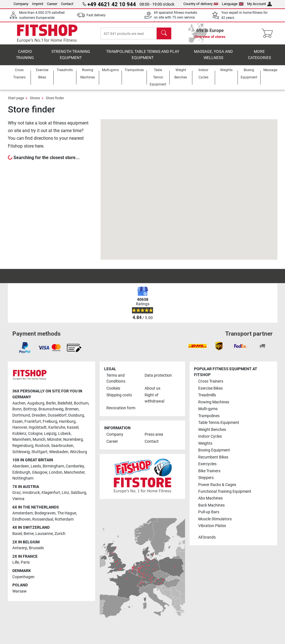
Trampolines (209, 416)
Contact (67, 4)
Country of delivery (201, 4)
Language (233, 4)
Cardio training (25, 55)
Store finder (55, 98)
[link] (25, 348)
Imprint (38, 4)
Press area (154, 435)
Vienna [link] (18, 499)
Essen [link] (18, 422)
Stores (35, 98)
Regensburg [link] (23, 446)
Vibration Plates (212, 526)
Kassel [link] (73, 428)
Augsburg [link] (36, 403)
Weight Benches (212, 430)
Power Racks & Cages (217, 485)
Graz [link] (17, 493)
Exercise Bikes (210, 388)
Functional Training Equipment (225, 492)
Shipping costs (119, 395)
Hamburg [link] (67, 422)
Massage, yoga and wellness (213, 55)
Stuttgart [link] (39, 452)
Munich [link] (39, 440)
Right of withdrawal (154, 398)
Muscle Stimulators (215, 519)
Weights (205, 443)
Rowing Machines (214, 402)
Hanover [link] (20, 428)
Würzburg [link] (78, 452)
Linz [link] (65, 493)
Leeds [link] (36, 466)
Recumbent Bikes (213, 457)
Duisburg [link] (76, 415)
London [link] (56, 472)
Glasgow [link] (40, 472)
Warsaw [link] (20, 591)
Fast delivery (96, 15)
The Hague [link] (67, 513)
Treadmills (207, 395)
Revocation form (121, 408)
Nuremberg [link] (73, 440)
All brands (207, 537)
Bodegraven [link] (45, 513)
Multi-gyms (208, 409)
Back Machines (211, 505)
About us (152, 388)
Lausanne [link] (44, 534)
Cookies (113, 388)
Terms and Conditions (116, 379)
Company (21, 4)
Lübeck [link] (64, 434)
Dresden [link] (39, 415)
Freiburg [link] (50, 422)
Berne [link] (29, 534)
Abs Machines (210, 499)
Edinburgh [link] (21, 472)
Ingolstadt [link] (38, 428)
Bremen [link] (72, 409)
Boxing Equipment (214, 450)
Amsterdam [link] (23, 513)
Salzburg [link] (78, 493)
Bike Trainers (209, 471)
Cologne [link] (35, 434)
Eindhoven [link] (21, 519)
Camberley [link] (75, 466)
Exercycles (207, 464)
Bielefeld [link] (65, 403)
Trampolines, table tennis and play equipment (143, 55)
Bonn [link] (17, 409)
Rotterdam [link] (64, 519)
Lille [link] (16, 563)
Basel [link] (17, 534)
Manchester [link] (74, 472)
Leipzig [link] (50, 434)
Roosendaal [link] (43, 519)
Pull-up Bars (209, 512)
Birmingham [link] (53, 466)
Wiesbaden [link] (59, 452)
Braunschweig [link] (51, 409)
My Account (259, 4)
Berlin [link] (51, 403)
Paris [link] (25, 563)
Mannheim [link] (22, 440)
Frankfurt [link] (33, 422)
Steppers (206, 478)
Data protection (158, 375)
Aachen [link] (19, 403)
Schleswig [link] (21, 452)
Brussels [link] (36, 548)
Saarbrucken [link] (62, 446)
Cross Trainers (211, 382)
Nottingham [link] (23, 478)
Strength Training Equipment (71, 55)
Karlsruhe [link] (57, 428)
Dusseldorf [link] (57, 415)
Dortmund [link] (21, 415)
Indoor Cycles (210, 436)
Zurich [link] (60, 534)
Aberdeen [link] (21, 466)
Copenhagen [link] (23, 577)
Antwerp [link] (20, 548)
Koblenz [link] (19, 434)
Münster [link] (54, 440)
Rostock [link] (42, 446)
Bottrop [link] (30, 409)
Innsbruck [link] (31, 493)
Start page (16, 98)
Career (52, 4)
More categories (259, 55)
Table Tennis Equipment (219, 423)
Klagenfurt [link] (51, 493)
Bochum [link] (81, 403)
